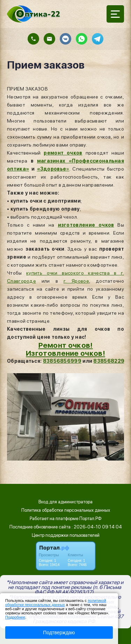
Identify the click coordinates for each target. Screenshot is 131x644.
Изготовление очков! (65, 353)
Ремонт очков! (66, 345)
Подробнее (15, 617)
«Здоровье (52, 169)
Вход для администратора (65, 502)
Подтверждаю (59, 633)
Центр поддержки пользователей (66, 535)
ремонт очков (63, 153)
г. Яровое (76, 281)
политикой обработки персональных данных (56, 603)
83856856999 (62, 361)
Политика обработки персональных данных (66, 510)
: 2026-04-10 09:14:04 (97, 527)
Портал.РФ (90, 519)
